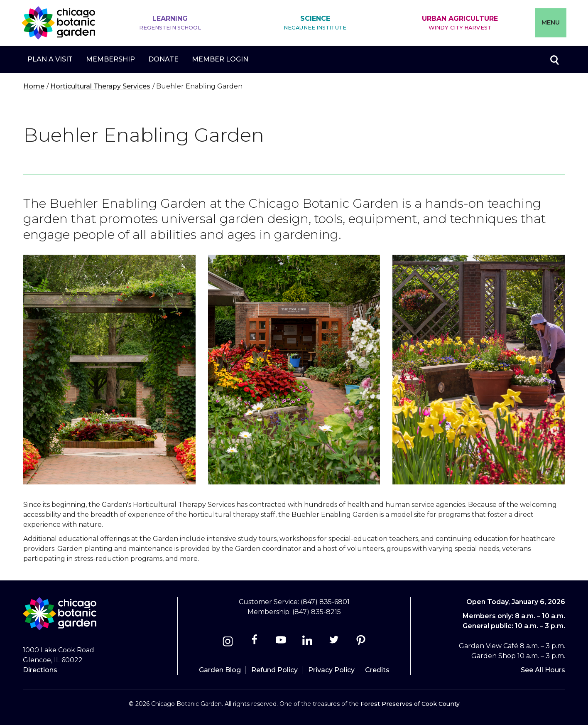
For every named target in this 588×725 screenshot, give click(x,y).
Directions (40, 670)
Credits (377, 670)
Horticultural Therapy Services (100, 86)
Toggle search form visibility (554, 59)
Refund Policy (274, 670)
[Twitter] (335, 643)
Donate (163, 59)
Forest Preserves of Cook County (410, 704)
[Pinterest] (361, 643)
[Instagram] (228, 643)
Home (34, 86)
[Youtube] (281, 643)
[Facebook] (255, 643)
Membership (110, 59)
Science (315, 23)
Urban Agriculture (460, 23)
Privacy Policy (331, 670)
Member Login (220, 59)
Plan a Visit (50, 59)
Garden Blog (220, 670)
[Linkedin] (307, 643)
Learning (170, 23)
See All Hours (543, 670)
